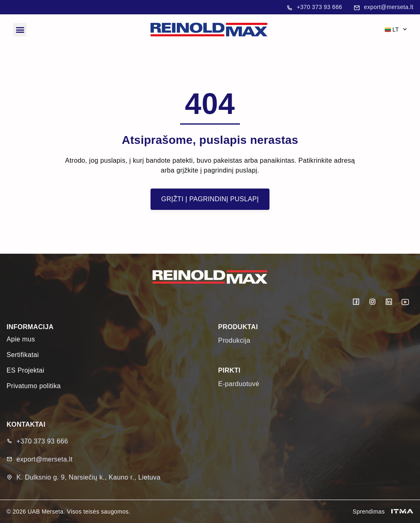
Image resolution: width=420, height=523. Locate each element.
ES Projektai (25, 370)
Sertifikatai (23, 355)
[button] (20, 30)
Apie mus (21, 339)
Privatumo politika (34, 386)
